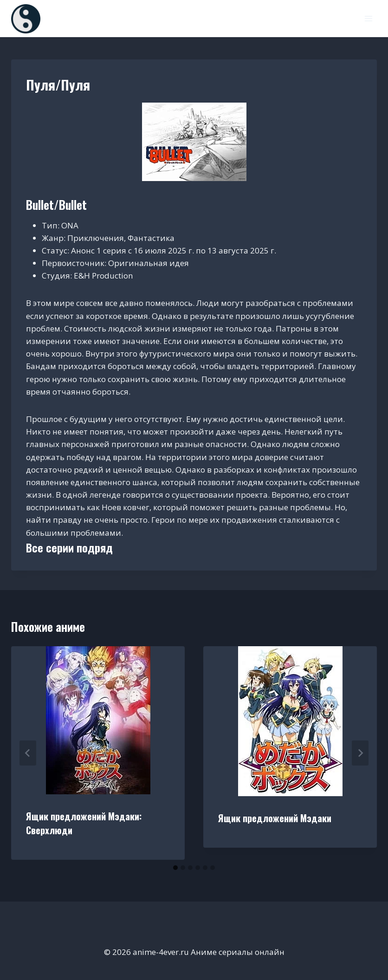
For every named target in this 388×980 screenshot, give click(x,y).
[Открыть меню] (368, 18)
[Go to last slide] (28, 753)
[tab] (175, 868)
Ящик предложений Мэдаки (275, 818)
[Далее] (360, 753)
